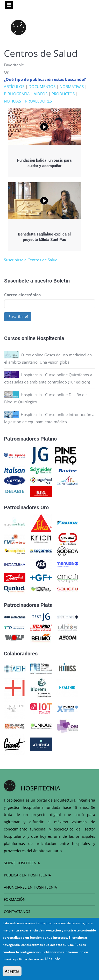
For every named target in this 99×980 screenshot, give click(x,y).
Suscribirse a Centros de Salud (31, 260)
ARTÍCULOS (14, 87)
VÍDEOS (41, 94)
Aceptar (12, 973)
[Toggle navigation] (9, 5)
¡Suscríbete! (18, 316)
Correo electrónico (22, 295)
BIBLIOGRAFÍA (17, 94)
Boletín (62, 280)
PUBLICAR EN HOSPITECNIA (27, 875)
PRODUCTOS (63, 94)
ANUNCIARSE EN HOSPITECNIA (30, 887)
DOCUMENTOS (42, 87)
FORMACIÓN (15, 899)
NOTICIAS (12, 101)
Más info (53, 961)
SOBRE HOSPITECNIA (22, 863)
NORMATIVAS (72, 87)
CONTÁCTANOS (17, 911)
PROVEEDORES (38, 101)
